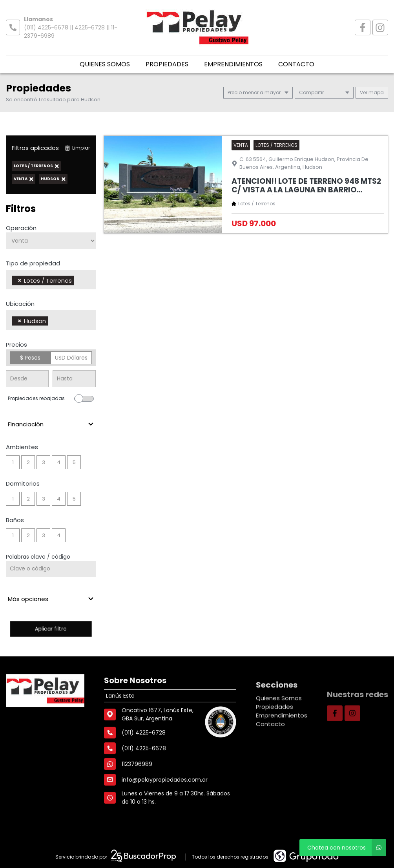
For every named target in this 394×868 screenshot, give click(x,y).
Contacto (296, 64)
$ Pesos (30, 358)
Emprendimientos (233, 64)
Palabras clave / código (38, 557)
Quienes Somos (105, 64)
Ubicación (20, 304)
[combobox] (51, 280)
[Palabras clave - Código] (51, 569)
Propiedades (167, 64)
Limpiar (77, 148)
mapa (372, 92)
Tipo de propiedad (33, 263)
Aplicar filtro (51, 629)
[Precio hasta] (74, 379)
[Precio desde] (27, 379)
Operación (21, 228)
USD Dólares (71, 358)
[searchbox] (78, 281)
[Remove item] (20, 281)
